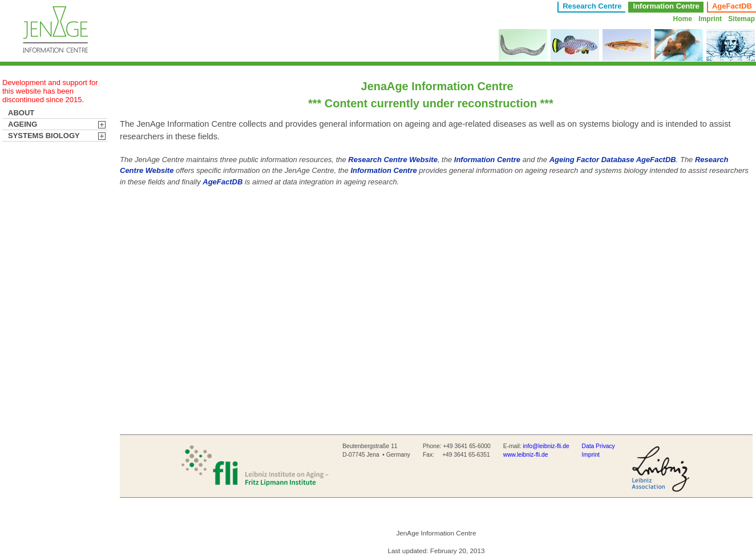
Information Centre (487, 160)
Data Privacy (599, 446)
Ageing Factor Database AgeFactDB (613, 160)
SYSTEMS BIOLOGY (47, 136)
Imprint (710, 19)
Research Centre (592, 6)
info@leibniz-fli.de (546, 446)
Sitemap (741, 19)
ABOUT (25, 113)
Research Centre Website (393, 160)
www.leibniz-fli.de (526, 455)
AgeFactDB (732, 6)
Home (683, 19)
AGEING (26, 124)
